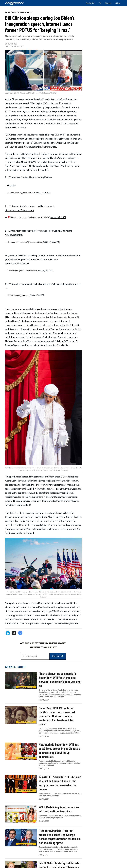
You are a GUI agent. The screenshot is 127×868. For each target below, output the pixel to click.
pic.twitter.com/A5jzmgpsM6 (19, 210)
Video (117, 3)
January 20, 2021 (44, 192)
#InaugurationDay (14, 235)
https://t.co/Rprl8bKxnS (17, 263)
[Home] (14, 3)
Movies (108, 3)
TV (100, 3)
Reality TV (90, 3)
